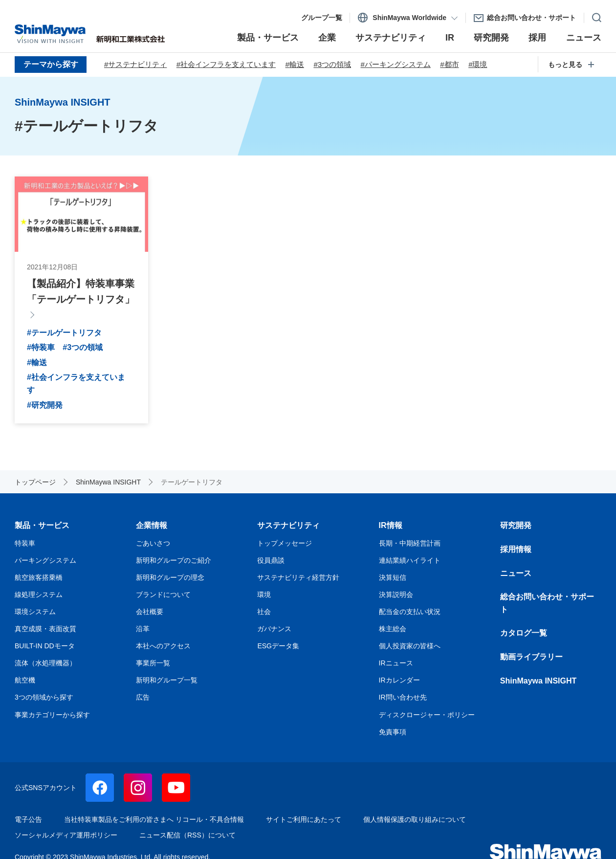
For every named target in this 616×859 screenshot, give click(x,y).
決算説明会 (396, 595)
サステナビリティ (288, 525)
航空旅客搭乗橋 (39, 577)
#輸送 (295, 64)
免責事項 (393, 732)
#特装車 (41, 347)
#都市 (449, 64)
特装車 (25, 543)
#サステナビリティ (135, 64)
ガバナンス (274, 629)
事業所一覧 (153, 663)
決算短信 (393, 577)
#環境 (478, 64)
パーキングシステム (45, 560)
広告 (143, 697)
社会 (264, 612)
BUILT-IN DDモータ (45, 646)
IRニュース (396, 663)
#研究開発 (45, 405)
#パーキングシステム (396, 64)
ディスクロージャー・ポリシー (427, 715)
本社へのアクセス (163, 646)
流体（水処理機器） (45, 663)
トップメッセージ (285, 543)
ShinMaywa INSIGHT (538, 681)
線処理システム (39, 595)
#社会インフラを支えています (226, 64)
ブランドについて (163, 595)
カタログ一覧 (524, 633)
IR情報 (391, 525)
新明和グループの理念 (170, 577)
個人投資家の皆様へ (410, 646)
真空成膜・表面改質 (45, 629)
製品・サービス (42, 525)
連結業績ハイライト (410, 560)
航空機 (25, 680)
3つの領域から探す (44, 697)
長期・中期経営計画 (410, 543)
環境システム (35, 612)
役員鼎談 (271, 560)
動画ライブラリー (531, 657)
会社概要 (150, 612)
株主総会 (393, 629)
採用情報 (516, 549)
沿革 (143, 629)
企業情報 (152, 525)
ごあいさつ (153, 543)
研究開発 (516, 525)
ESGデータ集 (278, 646)
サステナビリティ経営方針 (298, 577)
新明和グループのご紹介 (174, 560)
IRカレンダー (399, 680)
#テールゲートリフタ (64, 333)
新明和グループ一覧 (167, 680)
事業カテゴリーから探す (52, 715)
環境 (264, 595)
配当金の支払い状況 (410, 612)
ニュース (516, 573)
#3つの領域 (332, 64)
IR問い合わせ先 (403, 697)
